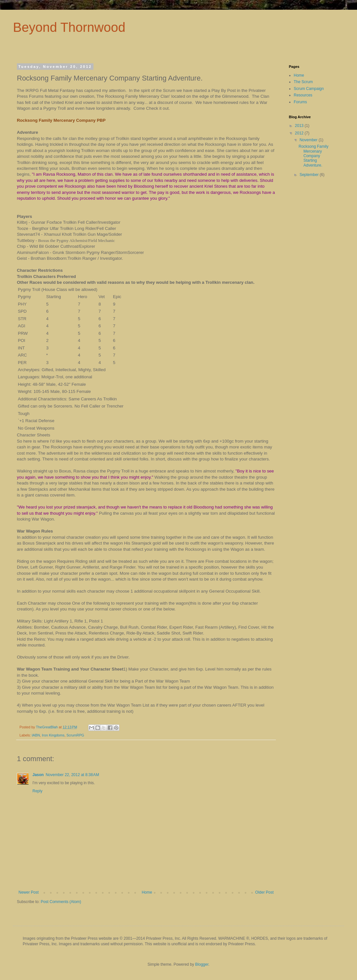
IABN (36, 735)
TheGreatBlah (47, 727)
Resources (303, 95)
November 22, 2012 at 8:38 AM (72, 775)
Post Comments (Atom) (61, 902)
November (309, 140)
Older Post (264, 892)
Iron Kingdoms (53, 735)
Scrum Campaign (309, 89)
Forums (300, 102)
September (310, 175)
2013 (300, 126)
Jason (38, 775)
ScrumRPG (75, 735)
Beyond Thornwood (69, 27)
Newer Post (29, 892)
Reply (37, 791)
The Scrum (303, 82)
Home (147, 892)
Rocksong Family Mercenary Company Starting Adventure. (314, 156)
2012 (300, 133)
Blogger (202, 964)
